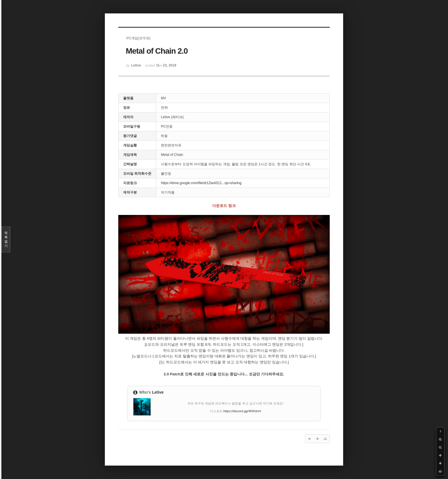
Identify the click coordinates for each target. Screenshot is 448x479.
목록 (6, 239)
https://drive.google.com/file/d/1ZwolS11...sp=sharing (201, 183)
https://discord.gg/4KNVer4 (242, 411)
